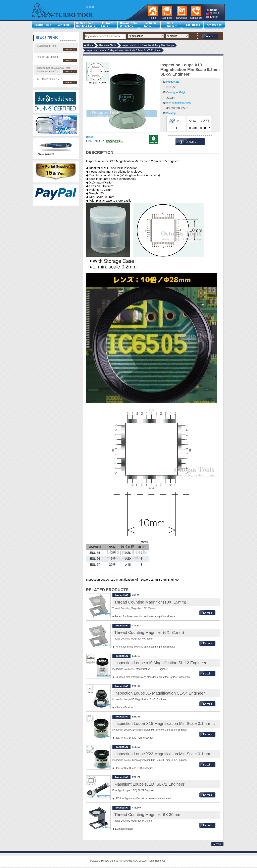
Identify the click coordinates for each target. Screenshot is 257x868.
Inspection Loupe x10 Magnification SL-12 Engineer (160, 663)
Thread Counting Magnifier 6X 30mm (147, 815)
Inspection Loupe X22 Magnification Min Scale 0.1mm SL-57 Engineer (177, 754)
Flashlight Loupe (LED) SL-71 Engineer (149, 784)
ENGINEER (95, 141)
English (212, 17)
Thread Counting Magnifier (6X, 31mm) (149, 632)
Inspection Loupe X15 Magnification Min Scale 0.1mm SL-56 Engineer (177, 724)
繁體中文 (213, 13)
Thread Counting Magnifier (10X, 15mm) (150, 602)
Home (90, 45)
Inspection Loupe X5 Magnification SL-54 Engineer (160, 693)
